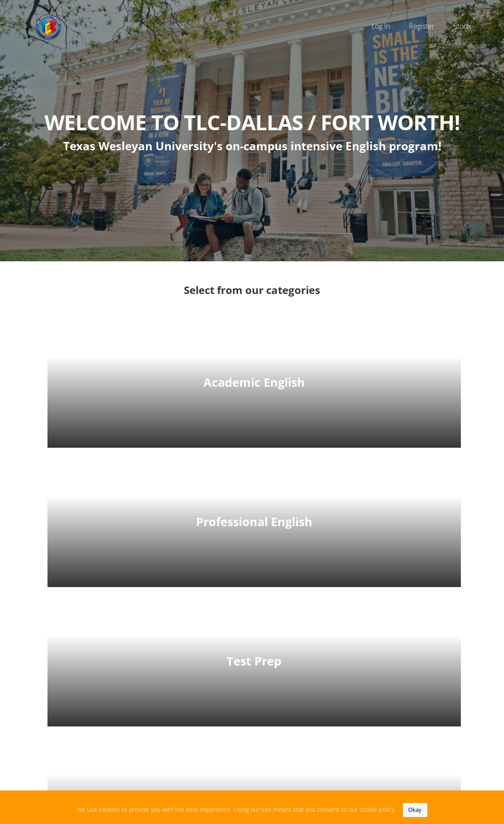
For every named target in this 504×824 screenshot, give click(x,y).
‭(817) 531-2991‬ (289, 734)
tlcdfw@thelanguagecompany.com (318, 711)
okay (415, 810)
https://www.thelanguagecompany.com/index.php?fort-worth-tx (318, 757)
